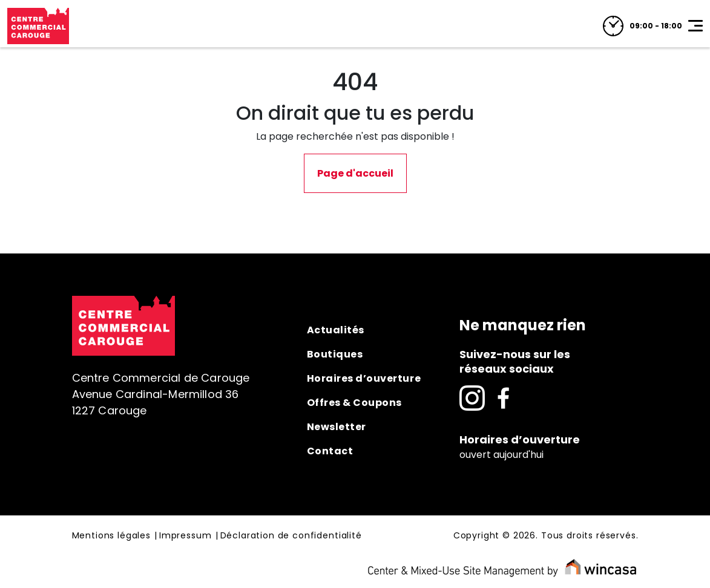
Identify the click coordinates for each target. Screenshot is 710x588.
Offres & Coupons (354, 403)
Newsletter (337, 427)
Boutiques (335, 354)
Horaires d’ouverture (364, 378)
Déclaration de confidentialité (291, 536)
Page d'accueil (355, 173)
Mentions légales (111, 536)
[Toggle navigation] (695, 26)
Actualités (336, 330)
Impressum (186, 536)
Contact (330, 451)
